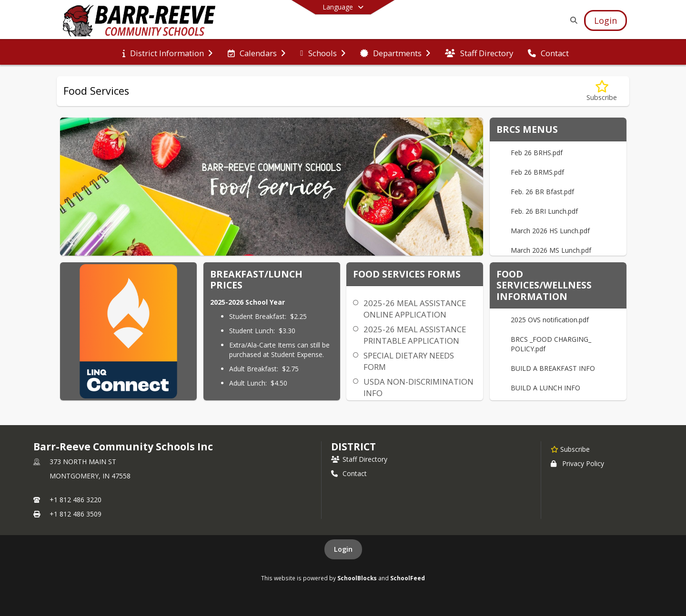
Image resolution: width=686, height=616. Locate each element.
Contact (349, 473)
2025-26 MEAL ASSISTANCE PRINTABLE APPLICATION (415, 335)
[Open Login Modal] (605, 20)
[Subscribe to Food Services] (602, 91)
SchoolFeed (408, 578)
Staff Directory (359, 459)
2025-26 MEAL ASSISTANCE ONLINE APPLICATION (415, 309)
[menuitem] (167, 52)
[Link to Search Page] (572, 20)
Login (343, 549)
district (353, 447)
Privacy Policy (577, 463)
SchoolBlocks (357, 578)
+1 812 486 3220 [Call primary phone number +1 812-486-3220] (76, 500)
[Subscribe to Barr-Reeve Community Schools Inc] (570, 449)
